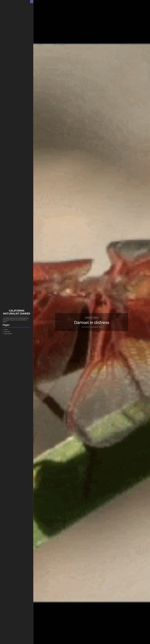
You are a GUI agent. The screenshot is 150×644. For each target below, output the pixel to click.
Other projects (8, 334)
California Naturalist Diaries (17, 312)
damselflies (89, 318)
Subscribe (7, 332)
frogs (96, 318)
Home (6, 329)
